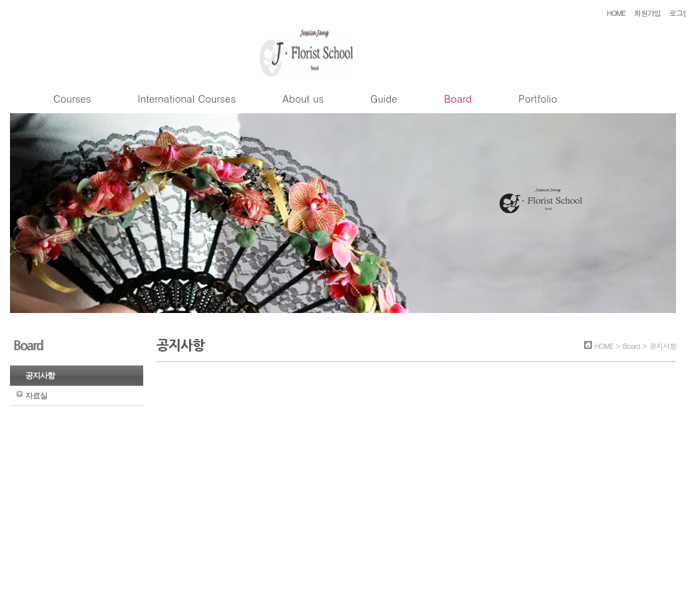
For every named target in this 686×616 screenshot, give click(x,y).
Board (458, 98)
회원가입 (647, 13)
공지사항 (40, 376)
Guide (384, 98)
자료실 (36, 396)
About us (303, 98)
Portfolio (537, 98)
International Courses (187, 98)
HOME (616, 13)
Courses (72, 98)
